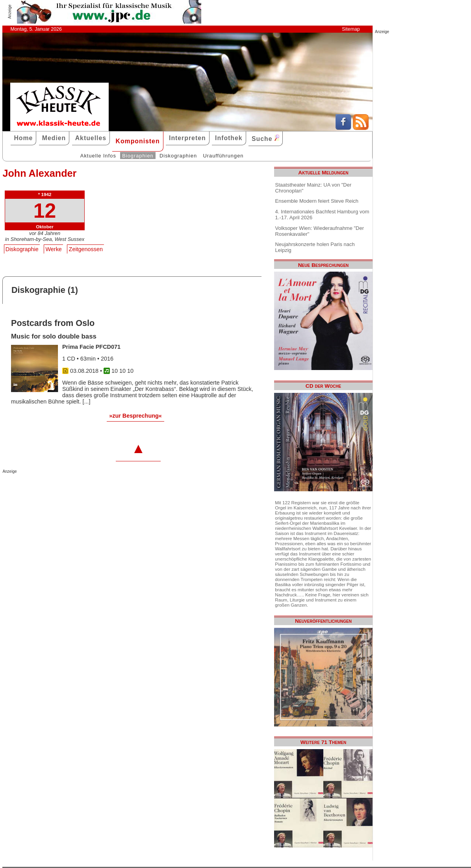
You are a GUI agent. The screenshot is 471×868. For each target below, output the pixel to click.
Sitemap (351, 29)
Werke (54, 249)
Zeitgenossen (86, 249)
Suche (265, 138)
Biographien (138, 156)
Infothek (229, 138)
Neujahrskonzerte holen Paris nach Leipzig (315, 247)
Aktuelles (91, 138)
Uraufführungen (223, 156)
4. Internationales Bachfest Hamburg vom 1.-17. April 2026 (322, 215)
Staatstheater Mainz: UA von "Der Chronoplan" (313, 188)
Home (23, 138)
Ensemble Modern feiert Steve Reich (317, 201)
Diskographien (178, 156)
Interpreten (187, 138)
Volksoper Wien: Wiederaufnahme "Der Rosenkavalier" (320, 231)
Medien (54, 138)
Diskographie (22, 249)
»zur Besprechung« (135, 416)
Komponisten (137, 141)
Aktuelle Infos (98, 156)
